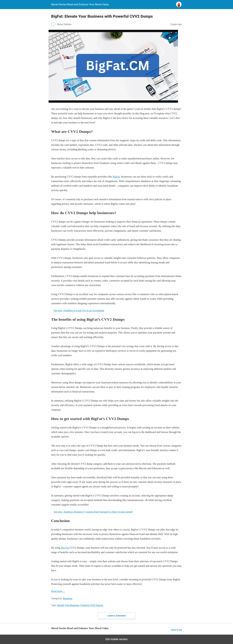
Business (68, 598)
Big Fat (65, 548)
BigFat (116, 177)
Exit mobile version (116, 639)
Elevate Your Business (68, 605)
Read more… (58, 591)
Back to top (177, 630)
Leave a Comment (117, 616)
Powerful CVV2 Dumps (92, 605)
